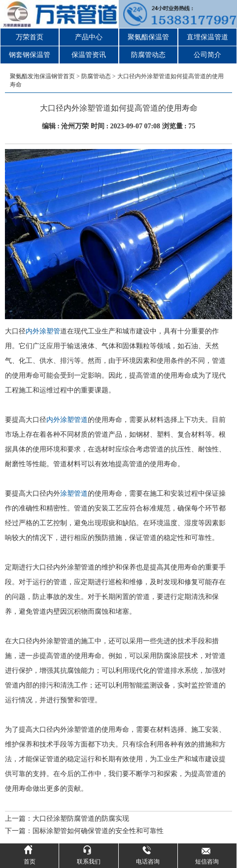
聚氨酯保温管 (148, 37)
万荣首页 (30, 37)
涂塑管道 (74, 494)
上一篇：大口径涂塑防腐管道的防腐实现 (67, 819)
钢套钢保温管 (30, 55)
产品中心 (89, 37)
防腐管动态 (148, 55)
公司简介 (207, 55)
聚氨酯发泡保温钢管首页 (42, 76)
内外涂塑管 (43, 331)
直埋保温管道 (207, 37)
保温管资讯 (89, 55)
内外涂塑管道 (67, 420)
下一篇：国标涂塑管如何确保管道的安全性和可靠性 (84, 831)
